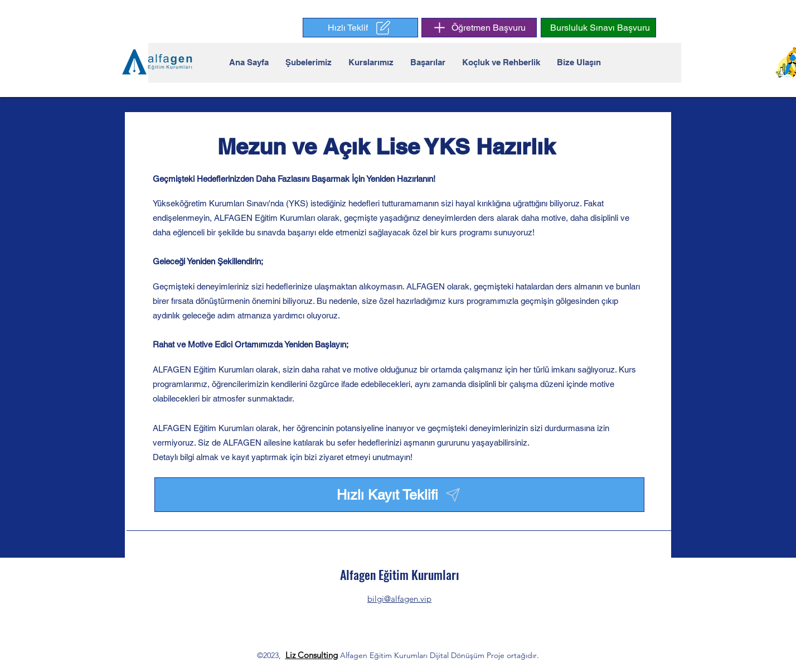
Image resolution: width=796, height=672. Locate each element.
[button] (360, 28)
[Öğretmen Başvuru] (479, 28)
